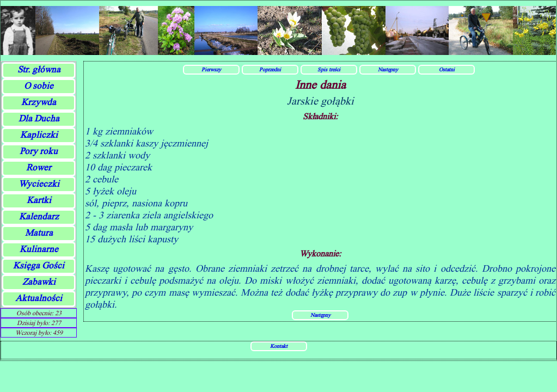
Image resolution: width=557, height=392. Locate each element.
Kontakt (279, 346)
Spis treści (329, 69)
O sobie (39, 86)
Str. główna (39, 69)
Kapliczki (39, 135)
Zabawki (39, 282)
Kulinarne (39, 249)
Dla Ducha (39, 118)
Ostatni (447, 69)
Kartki (39, 200)
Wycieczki (39, 184)
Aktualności (39, 298)
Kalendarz (39, 216)
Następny (388, 69)
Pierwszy (211, 69)
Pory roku (39, 151)
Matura (39, 233)
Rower (39, 167)
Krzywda (39, 102)
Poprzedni (270, 69)
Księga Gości (39, 265)
